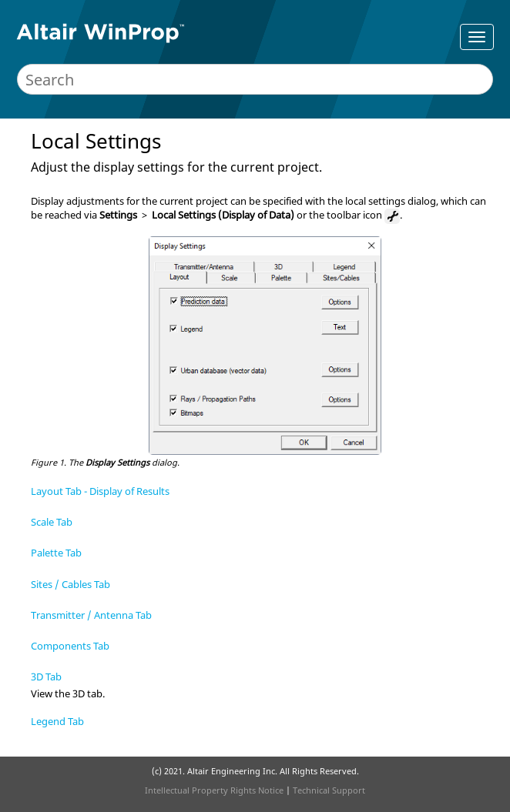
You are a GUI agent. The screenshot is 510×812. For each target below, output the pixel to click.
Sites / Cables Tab (70, 584)
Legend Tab (57, 721)
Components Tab (70, 646)
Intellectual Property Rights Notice (214, 790)
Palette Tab (56, 553)
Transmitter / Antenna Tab (91, 615)
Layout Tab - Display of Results (100, 491)
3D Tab (46, 677)
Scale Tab (52, 522)
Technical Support (329, 790)
